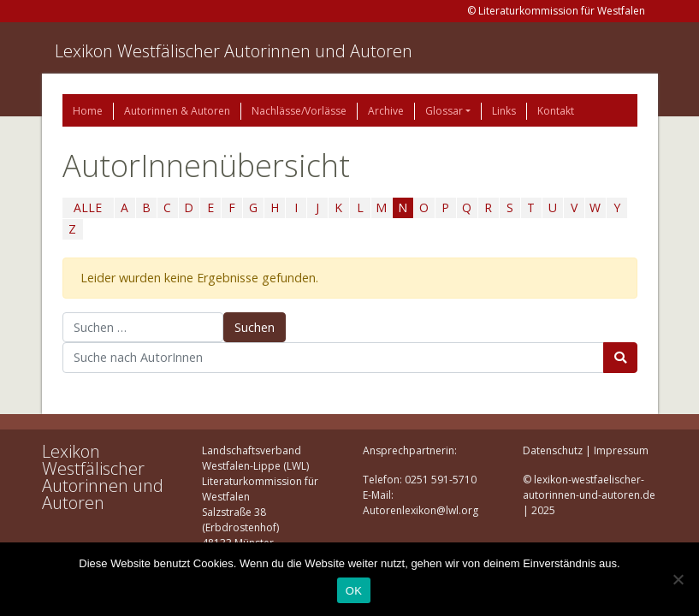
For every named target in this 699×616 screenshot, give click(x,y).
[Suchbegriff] (333, 358)
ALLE (88, 207)
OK (354, 591)
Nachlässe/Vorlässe (299, 111)
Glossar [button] (444, 111)
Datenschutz (553, 450)
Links (504, 111)
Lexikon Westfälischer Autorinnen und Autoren (234, 51)
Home (88, 111)
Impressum (621, 450)
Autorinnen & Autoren (177, 111)
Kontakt (556, 111)
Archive (386, 111)
